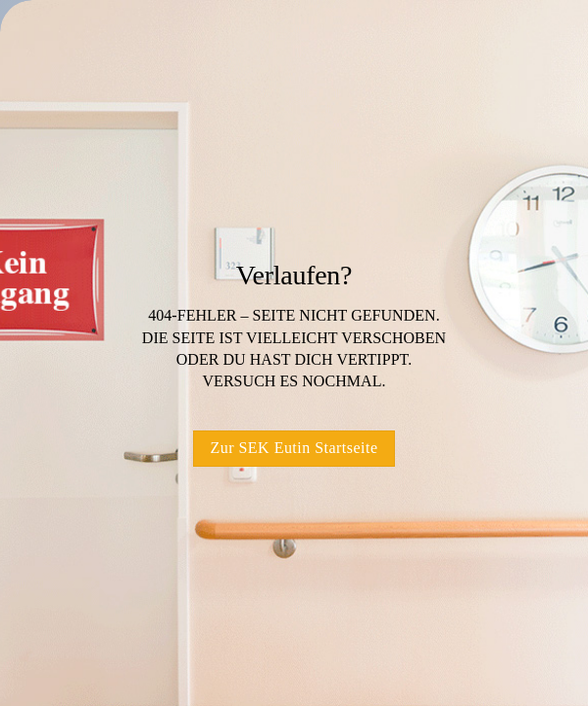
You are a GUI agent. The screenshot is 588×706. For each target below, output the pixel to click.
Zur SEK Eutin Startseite (294, 448)
